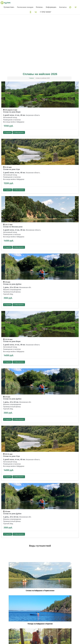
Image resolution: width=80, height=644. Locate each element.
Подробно (8, 132)
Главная (31, 78)
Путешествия (9, 7)
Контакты (63, 7)
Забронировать (19, 132)
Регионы (40, 7)
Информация (51, 7)
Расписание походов (25, 7)
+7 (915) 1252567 (45, 12)
